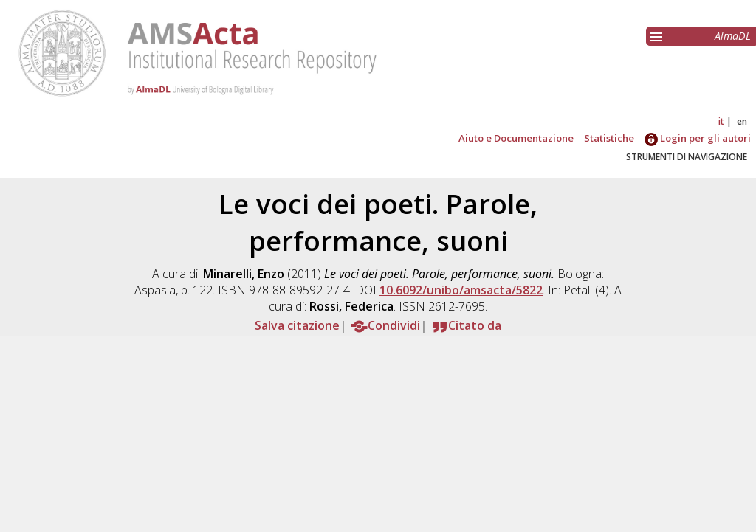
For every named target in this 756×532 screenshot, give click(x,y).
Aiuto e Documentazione (516, 138)
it (721, 121)
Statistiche (609, 138)
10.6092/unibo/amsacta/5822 (461, 290)
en (742, 121)
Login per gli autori (698, 138)
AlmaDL (733, 36)
